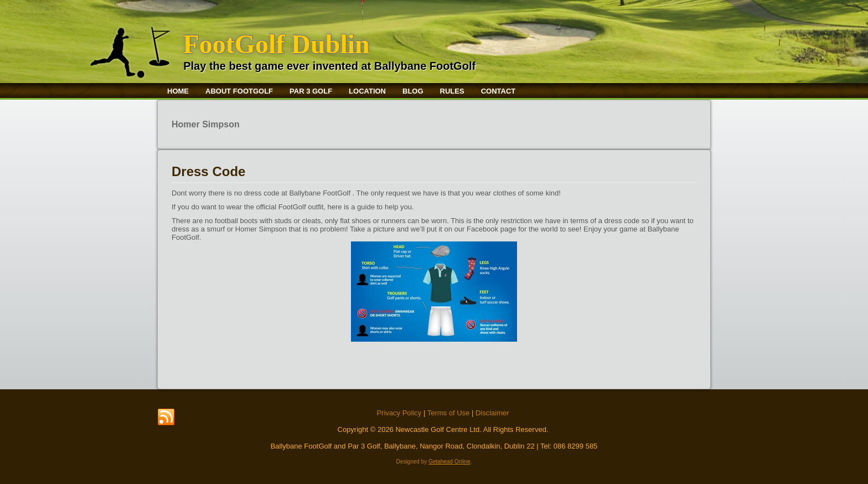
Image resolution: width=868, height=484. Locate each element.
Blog (413, 91)
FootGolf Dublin (276, 44)
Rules (452, 91)
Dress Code (208, 171)
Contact (498, 91)
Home (178, 91)
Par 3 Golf (311, 91)
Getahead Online (449, 462)
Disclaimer (492, 413)
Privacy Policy (399, 413)
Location (367, 91)
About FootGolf (239, 91)
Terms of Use (449, 413)
